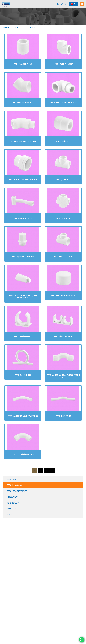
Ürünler (16, 27)
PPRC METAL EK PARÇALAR (17, 491)
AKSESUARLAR (13, 497)
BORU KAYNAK (12, 509)
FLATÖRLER (11, 515)
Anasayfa (6, 27)
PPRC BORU (11, 479)
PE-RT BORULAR (13, 503)
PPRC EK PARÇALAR (29, 27)
